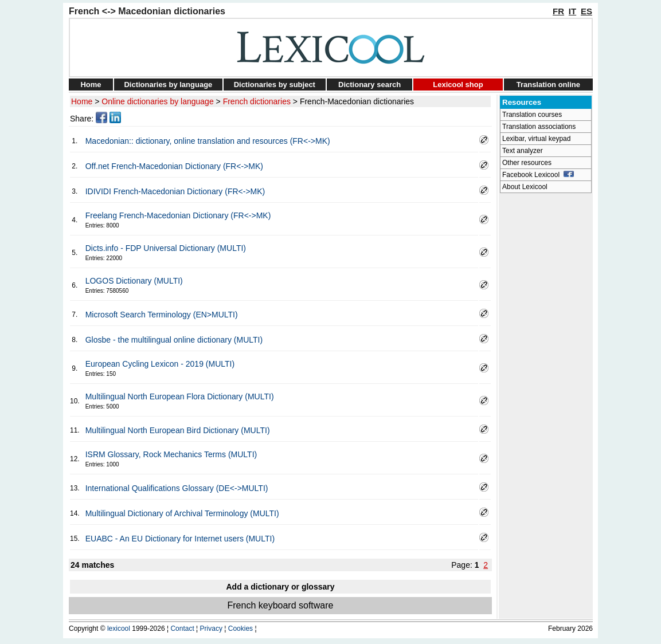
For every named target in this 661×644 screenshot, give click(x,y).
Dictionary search (369, 85)
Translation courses (532, 115)
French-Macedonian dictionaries (357, 101)
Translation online (548, 85)
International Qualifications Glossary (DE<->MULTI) (177, 488)
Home (91, 85)
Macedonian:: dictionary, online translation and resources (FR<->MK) (208, 141)
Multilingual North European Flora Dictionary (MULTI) (180, 396)
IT (572, 11)
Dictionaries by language (168, 85)
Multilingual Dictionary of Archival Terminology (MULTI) (182, 513)
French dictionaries (257, 101)
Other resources (527, 163)
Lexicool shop (458, 85)
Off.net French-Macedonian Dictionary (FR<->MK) (174, 166)
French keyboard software (281, 605)
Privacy (211, 629)
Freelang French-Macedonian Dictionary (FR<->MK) (178, 215)
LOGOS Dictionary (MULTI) (134, 281)
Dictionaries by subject (275, 85)
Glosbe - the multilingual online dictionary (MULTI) (174, 340)
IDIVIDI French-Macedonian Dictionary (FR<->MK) (175, 191)
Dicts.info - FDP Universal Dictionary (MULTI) (166, 248)
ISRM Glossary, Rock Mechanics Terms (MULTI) (171, 454)
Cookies (240, 629)
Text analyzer (523, 151)
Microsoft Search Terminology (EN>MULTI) (162, 315)
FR (558, 11)
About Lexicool (525, 187)
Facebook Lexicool (538, 175)
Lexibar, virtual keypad (536, 139)
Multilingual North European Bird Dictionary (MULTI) (178, 430)
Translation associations (539, 127)
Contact (182, 629)
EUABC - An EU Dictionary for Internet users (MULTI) (180, 539)
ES (586, 11)
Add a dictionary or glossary (280, 587)
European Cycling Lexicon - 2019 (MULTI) (160, 364)
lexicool (119, 629)
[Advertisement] (546, 370)
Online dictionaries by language (157, 101)
